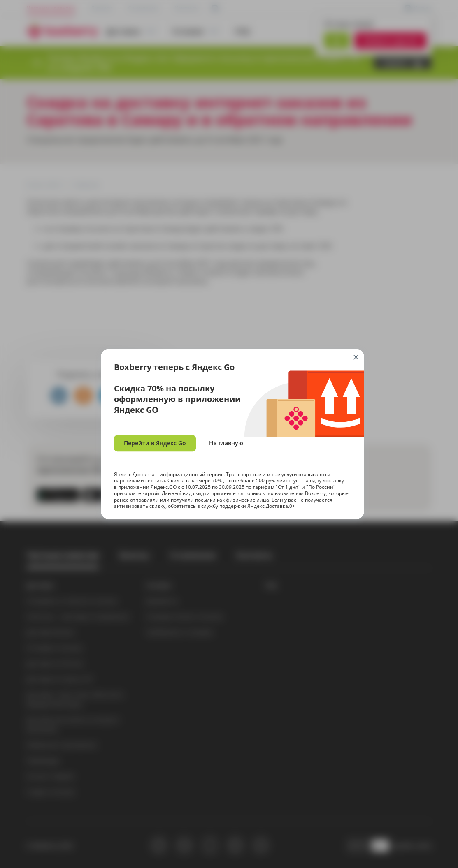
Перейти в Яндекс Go (155, 443)
